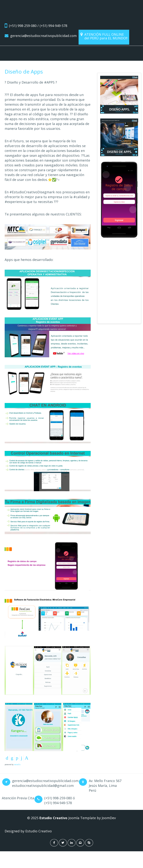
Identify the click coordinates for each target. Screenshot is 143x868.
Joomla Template (82, 818)
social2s (17, 764)
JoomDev (109, 818)
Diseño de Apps (24, 71)
